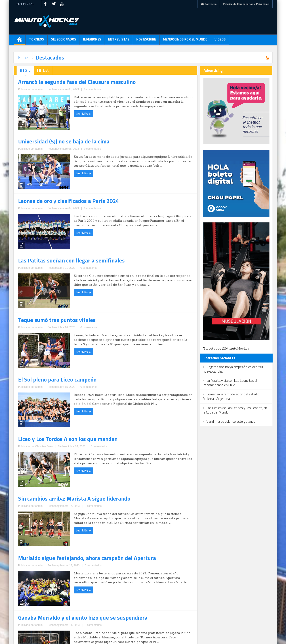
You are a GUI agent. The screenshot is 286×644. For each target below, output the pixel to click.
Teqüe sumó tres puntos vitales (46, 352)
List (42, 70)
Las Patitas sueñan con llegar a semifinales (149, 251)
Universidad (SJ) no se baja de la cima (143, 141)
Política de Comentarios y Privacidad (246, 4)
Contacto (209, 4)
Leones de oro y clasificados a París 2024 (55, 251)
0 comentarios (63, 170)
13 (61, 610)
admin (50, 170)
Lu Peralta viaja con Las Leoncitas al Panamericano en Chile (230, 383)
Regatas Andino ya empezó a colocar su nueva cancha (233, 369)
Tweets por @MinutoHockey (226, 348)
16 (82, 610)
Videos (220, 41)
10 (40, 610)
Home (23, 58)
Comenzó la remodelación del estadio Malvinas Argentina (231, 396)
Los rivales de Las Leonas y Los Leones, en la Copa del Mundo (235, 410)
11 (47, 610)
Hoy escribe (146, 41)
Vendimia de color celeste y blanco (231, 421)
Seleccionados (64, 41)
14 (68, 610)
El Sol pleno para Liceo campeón (138, 352)
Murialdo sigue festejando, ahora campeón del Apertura (56, 564)
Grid (24, 70)
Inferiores (92, 41)
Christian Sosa (51, 480)
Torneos (37, 41)
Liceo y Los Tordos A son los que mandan (54, 457)
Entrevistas (119, 41)
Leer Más (26, 178)
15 (75, 610)
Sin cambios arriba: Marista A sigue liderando (150, 456)
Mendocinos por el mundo (185, 41)
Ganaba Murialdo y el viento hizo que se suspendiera (145, 564)
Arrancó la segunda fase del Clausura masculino (51, 144)
